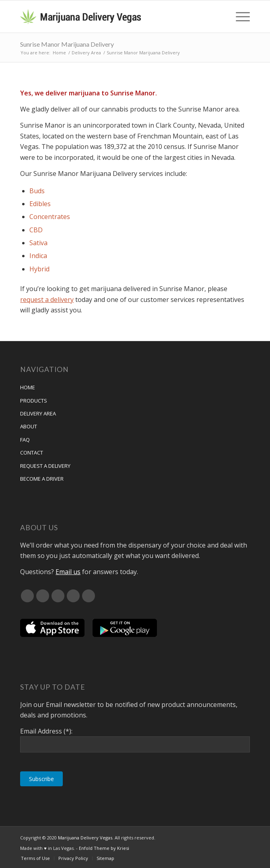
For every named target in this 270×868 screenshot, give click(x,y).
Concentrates (50, 217)
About (29, 426)
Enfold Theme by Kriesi (104, 848)
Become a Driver (42, 479)
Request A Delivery (45, 466)
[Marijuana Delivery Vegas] (112, 17)
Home (28, 387)
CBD (36, 230)
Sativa (38, 243)
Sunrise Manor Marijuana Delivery (67, 44)
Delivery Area (38, 413)
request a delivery (47, 300)
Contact (32, 453)
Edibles (40, 204)
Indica (38, 256)
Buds (37, 191)
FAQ (25, 440)
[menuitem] (239, 17)
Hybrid (39, 269)
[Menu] (239, 17)
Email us (68, 572)
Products (34, 401)
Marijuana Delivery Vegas (85, 838)
